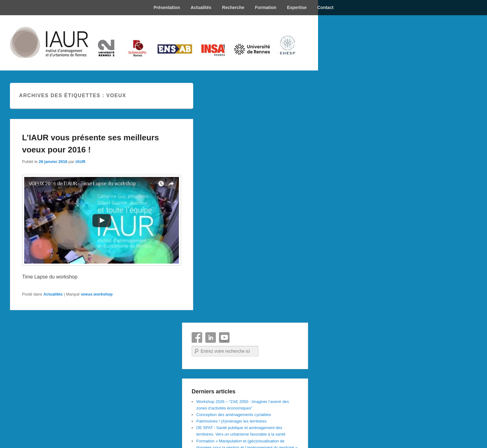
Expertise (297, 7)
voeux (87, 294)
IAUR (80, 162)
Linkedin (211, 337)
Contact (325, 7)
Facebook (197, 337)
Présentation (167, 7)
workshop (103, 294)
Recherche (233, 7)
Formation (266, 7)
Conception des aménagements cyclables (234, 415)
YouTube (224, 337)
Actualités (201, 7)
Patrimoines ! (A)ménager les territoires (231, 421)
